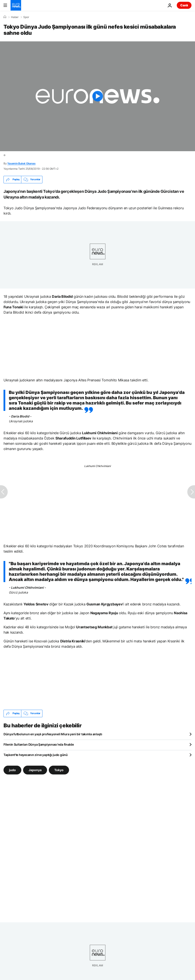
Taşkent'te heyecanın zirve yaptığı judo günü (36, 755)
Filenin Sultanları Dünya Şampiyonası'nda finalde (39, 744)
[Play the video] (97, 96)
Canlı (184, 5)
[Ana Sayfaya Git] (16, 5)
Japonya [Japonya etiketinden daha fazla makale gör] (35, 770)
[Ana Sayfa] (5, 17)
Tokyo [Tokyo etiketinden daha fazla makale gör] (59, 770)
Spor (26, 17)
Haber (15, 17)
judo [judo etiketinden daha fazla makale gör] (12, 770)
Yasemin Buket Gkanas (21, 163)
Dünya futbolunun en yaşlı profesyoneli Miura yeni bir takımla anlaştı (53, 734)
